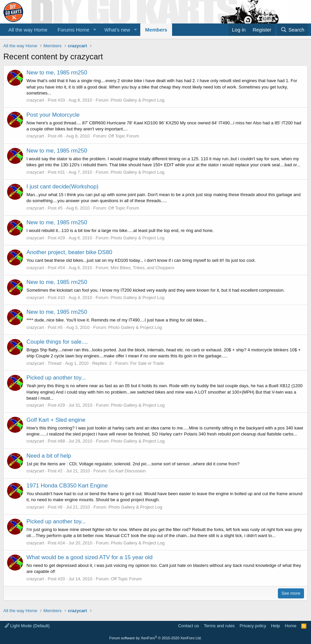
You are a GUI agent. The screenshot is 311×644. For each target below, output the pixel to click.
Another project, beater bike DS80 (69, 252)
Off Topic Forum (124, 136)
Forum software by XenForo (156, 638)
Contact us (188, 626)
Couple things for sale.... (57, 342)
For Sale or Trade (147, 363)
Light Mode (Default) (27, 626)
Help (276, 626)
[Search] (292, 30)
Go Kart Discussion (127, 471)
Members (156, 30)
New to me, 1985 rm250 (57, 73)
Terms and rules (219, 626)
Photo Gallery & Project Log (138, 100)
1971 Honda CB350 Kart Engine (67, 486)
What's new (117, 30)
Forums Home (73, 30)
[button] (95, 30)
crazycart (35, 100)
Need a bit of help (49, 456)
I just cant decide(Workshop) (62, 187)
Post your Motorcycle (53, 115)
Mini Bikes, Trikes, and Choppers (143, 268)
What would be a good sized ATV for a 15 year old (90, 557)
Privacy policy (253, 626)
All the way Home (28, 30)
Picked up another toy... (56, 378)
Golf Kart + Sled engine (56, 420)
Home (291, 626)
